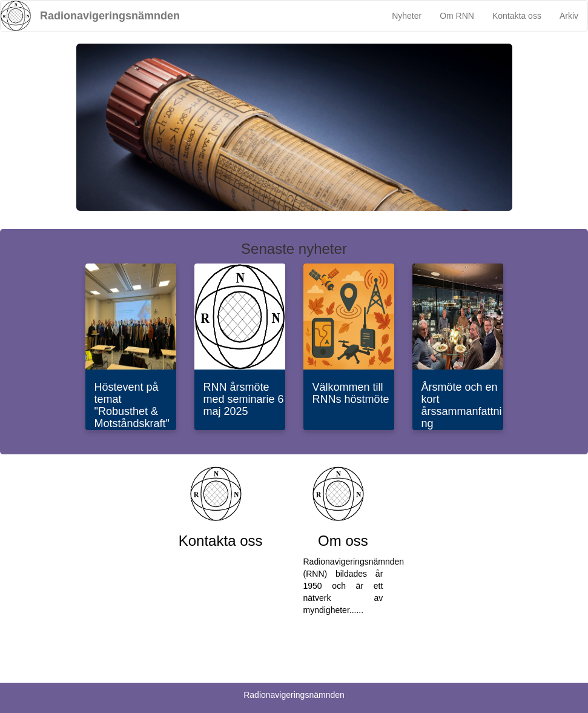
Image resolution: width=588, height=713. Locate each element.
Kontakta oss (517, 16)
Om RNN (457, 16)
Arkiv (569, 16)
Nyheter (407, 16)
